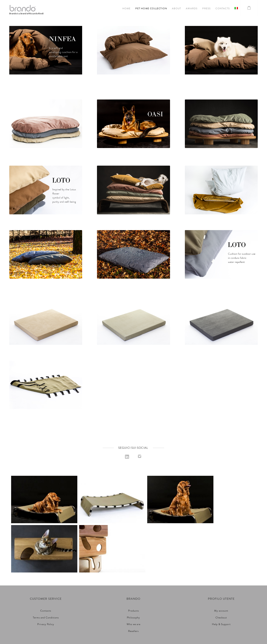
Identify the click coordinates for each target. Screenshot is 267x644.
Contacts (46, 562)
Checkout (221, 568)
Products (133, 562)
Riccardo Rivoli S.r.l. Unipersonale (133, 610)
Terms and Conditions (46, 568)
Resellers (133, 582)
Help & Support (221, 575)
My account (221, 562)
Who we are (133, 575)
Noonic (150, 628)
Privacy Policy (46, 575)
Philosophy (133, 568)
